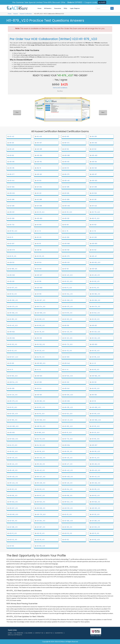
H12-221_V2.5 (68, 338)
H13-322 (67, 382)
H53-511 (66, 168)
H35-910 (12, 162)
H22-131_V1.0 (68, 533)
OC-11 (11, 370)
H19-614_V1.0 (68, 489)
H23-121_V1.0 (13, 540)
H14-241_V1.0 (13, 395)
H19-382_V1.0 (13, 313)
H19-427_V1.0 (41, 477)
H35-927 (39, 275)
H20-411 (94, 256)
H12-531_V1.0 (96, 388)
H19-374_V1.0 (41, 307)
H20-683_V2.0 (14, 426)
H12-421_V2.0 (68, 275)
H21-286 (12, 199)
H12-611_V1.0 (95, 370)
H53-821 (94, 168)
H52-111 (39, 168)
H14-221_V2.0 (41, 445)
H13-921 (94, 225)
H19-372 (67, 143)
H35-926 (12, 275)
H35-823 (39, 376)
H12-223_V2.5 (96, 332)
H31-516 (39, 294)
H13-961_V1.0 (13, 420)
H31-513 (39, 181)
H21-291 (94, 199)
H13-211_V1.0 (13, 351)
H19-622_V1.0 (13, 502)
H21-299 (94, 187)
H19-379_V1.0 (13, 401)
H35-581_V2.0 (41, 363)
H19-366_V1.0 (13, 300)
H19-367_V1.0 (41, 300)
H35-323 (67, 262)
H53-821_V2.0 (96, 262)
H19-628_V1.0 (41, 508)
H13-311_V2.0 (68, 212)
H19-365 (12, 388)
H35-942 (67, 363)
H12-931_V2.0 (96, 414)
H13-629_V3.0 (14, 439)
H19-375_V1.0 (68, 307)
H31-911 (66, 269)
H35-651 (12, 281)
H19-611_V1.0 (13, 489)
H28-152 (12, 262)
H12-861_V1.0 (41, 319)
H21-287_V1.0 (41, 527)
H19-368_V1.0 (68, 300)
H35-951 (67, 218)
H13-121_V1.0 (13, 294)
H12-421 (12, 137)
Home (39, 8)
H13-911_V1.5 (40, 256)
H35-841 (67, 388)
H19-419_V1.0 (13, 470)
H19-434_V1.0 (14, 483)
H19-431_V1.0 (96, 477)
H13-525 (67, 193)
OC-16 (94, 231)
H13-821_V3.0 (41, 407)
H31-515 (39, 281)
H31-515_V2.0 (96, 357)
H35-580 (67, 244)
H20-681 (39, 149)
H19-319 (67, 325)
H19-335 (94, 395)
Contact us (39, 633)
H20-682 (39, 288)
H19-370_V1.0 (13, 307)
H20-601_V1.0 (96, 508)
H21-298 (39, 206)
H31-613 (12, 546)
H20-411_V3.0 (68, 420)
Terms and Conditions (60, 88)
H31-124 (39, 388)
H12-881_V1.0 (13, 269)
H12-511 (39, 244)
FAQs (65, 8)
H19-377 (12, 174)
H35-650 (94, 244)
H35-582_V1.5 (96, 376)
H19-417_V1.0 (68, 464)
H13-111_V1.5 (13, 256)
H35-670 (12, 250)
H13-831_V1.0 (41, 325)
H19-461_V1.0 (68, 483)
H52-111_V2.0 (96, 218)
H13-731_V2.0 (96, 212)
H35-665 (67, 401)
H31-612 (12, 155)
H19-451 (12, 149)
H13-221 (39, 193)
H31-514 (39, 262)
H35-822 (12, 332)
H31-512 (66, 149)
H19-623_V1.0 (41, 502)
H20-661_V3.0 (14, 514)
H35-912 (39, 162)
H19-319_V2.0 (96, 451)
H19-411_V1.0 (95, 458)
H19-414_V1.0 (13, 464)
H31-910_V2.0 (68, 426)
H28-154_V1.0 (13, 382)
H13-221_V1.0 (41, 351)
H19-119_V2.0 (41, 451)
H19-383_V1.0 (41, 401)
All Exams (29, 633)
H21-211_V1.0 (68, 514)
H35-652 (12, 433)
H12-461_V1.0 (96, 275)
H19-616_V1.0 (13, 496)
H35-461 (67, 181)
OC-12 (39, 370)
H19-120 (94, 382)
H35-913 (67, 162)
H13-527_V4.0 (14, 357)
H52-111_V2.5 (68, 288)
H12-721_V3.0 (68, 344)
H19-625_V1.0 (96, 502)
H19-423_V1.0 (96, 470)
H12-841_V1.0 (96, 313)
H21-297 (12, 244)
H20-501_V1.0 (68, 508)
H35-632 (12, 193)
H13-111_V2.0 (68, 433)
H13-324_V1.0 (68, 294)
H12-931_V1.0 (68, 319)
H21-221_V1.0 (96, 514)
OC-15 (66, 231)
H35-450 (94, 155)
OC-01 (94, 363)
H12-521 (94, 250)
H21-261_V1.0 (13, 521)
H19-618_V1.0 (68, 496)
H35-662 (12, 338)
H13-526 (94, 193)
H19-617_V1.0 (41, 496)
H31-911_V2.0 (96, 426)
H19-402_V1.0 (41, 458)
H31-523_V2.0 (68, 376)
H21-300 (67, 357)
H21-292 (67, 237)
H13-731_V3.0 (68, 439)
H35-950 (39, 218)
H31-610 (12, 363)
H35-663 (94, 344)
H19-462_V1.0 (96, 483)
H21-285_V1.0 (13, 527)
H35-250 (39, 155)
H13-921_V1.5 (96, 281)
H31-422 (94, 206)
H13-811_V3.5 (96, 439)
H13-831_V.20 (41, 546)
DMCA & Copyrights (15, 635)
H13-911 (66, 225)
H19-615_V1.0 (96, 489)
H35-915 (12, 168)
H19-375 (67, 174)
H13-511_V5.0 (13, 407)
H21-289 (67, 199)
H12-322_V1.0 (41, 344)
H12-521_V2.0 (68, 414)
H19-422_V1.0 (68, 470)
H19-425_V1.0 (13, 477)
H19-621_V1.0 (96, 496)
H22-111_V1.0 (13, 533)
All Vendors (48, 8)
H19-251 (12, 143)
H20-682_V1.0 (96, 407)
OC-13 (39, 231)
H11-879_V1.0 (68, 313)
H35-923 (94, 181)
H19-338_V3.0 (41, 420)
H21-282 (39, 382)
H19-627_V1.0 (13, 508)
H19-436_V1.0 (41, 483)
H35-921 (39, 174)
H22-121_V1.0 (41, 533)
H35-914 (94, 162)
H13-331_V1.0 (96, 351)
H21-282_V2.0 (69, 521)
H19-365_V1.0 (96, 294)
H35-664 (67, 445)
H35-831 (39, 395)
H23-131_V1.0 (41, 540)
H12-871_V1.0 (13, 288)
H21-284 (12, 187)
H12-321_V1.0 (13, 344)
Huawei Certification (26, 14)
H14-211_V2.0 (13, 445)
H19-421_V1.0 (41, 470)
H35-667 (94, 445)
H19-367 (39, 143)
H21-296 (12, 206)
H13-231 (39, 237)
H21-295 (67, 187)
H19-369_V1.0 (96, 300)
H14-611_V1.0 (41, 357)
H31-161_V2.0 (13, 231)
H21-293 (94, 237)
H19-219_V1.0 (68, 451)
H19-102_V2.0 (13, 451)
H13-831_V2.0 (13, 376)
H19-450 (94, 143)
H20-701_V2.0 (41, 514)
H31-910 (39, 269)
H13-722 (12, 225)
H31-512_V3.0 (96, 540)
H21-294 (39, 187)
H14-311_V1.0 (68, 351)
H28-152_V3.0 (41, 426)
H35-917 (94, 174)
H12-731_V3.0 (41, 439)
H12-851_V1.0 (13, 319)
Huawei (16, 14)
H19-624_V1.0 (68, 502)
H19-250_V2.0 (69, 395)
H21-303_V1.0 (96, 527)
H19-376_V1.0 (96, 307)
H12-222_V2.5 (96, 338)
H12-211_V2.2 (41, 212)
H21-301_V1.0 (68, 527)
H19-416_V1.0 (41, 464)
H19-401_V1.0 (13, 458)
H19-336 (39, 338)
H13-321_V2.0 (68, 281)
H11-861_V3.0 (41, 433)
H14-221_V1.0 (68, 332)
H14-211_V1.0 (40, 332)
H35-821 (94, 325)
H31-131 (94, 401)
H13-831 (39, 225)
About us (49, 633)
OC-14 (66, 370)
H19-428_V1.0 (68, 477)
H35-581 (67, 250)
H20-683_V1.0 (41, 313)
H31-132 (66, 540)
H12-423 (39, 137)
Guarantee (58, 8)
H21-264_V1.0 (41, 521)
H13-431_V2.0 (13, 325)
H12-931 (67, 137)
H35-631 (12, 212)
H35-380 (67, 155)
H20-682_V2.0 (96, 420)
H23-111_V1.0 (95, 533)
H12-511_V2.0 (41, 414)
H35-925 (94, 269)
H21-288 (39, 199)
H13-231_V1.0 (96, 319)
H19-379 (67, 256)
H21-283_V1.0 (96, 521)
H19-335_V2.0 (69, 407)
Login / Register (75, 8)
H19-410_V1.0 (68, 458)
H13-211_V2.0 (96, 433)
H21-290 (12, 218)
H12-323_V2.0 (13, 414)
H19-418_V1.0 (96, 464)
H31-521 (94, 149)
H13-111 (11, 237)
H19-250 (94, 137)
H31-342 (12, 181)
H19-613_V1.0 (41, 489)
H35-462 (67, 206)
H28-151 (39, 250)
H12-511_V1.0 (95, 288)
